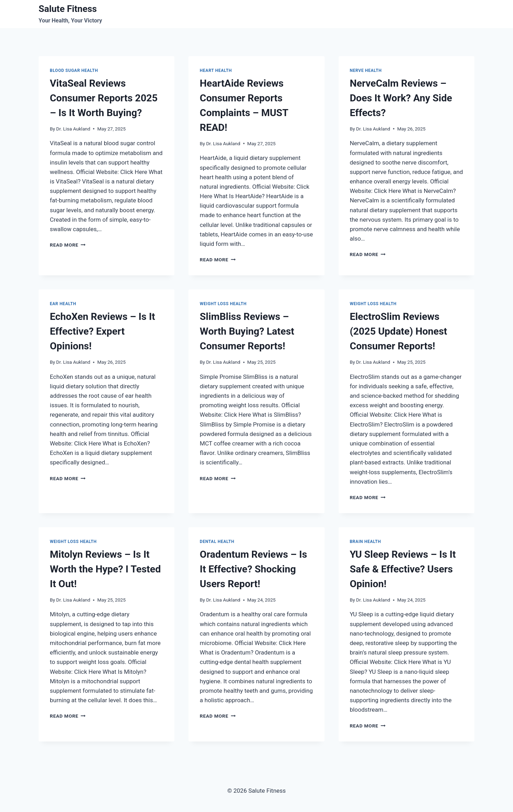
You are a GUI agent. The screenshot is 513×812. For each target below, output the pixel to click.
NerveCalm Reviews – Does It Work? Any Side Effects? (401, 98)
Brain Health (365, 542)
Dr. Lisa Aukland (73, 129)
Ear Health (63, 304)
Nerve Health (366, 71)
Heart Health (216, 71)
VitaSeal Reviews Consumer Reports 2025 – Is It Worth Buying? (104, 98)
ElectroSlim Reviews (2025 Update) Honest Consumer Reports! (399, 331)
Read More (68, 245)
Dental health (217, 542)
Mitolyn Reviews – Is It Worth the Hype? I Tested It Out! (105, 569)
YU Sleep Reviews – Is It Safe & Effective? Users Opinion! (403, 569)
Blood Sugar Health (74, 71)
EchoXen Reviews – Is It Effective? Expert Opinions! (102, 331)
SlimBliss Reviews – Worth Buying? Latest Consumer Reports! (247, 331)
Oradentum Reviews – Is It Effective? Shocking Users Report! (253, 569)
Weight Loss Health (223, 304)
